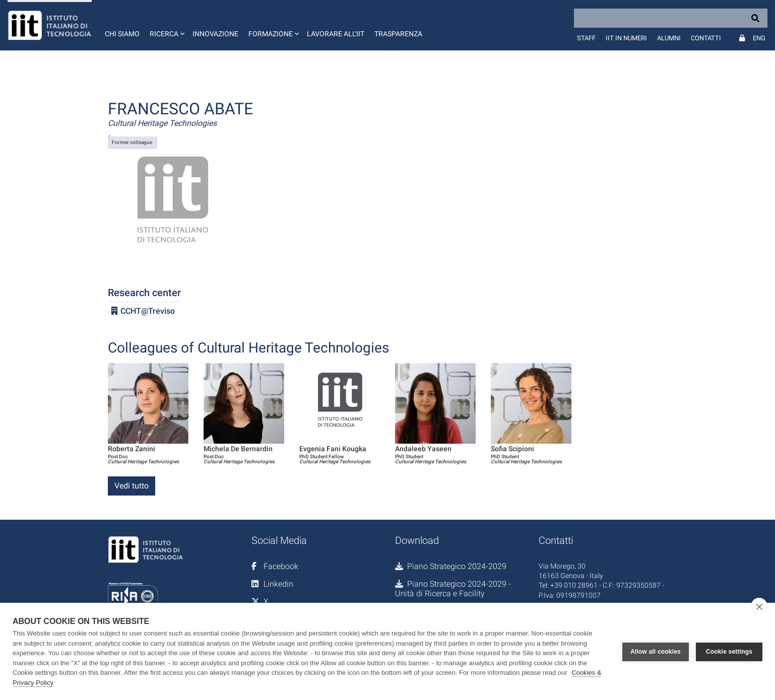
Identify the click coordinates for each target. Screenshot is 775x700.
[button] (166, 25)
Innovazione (215, 34)
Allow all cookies (656, 652)
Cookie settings (729, 652)
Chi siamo (122, 34)
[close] (759, 606)
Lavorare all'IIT (336, 34)
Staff (586, 38)
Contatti (706, 38)
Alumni (669, 38)
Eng (759, 38)
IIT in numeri (626, 38)
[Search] (671, 18)
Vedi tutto (132, 486)
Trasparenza (398, 34)
